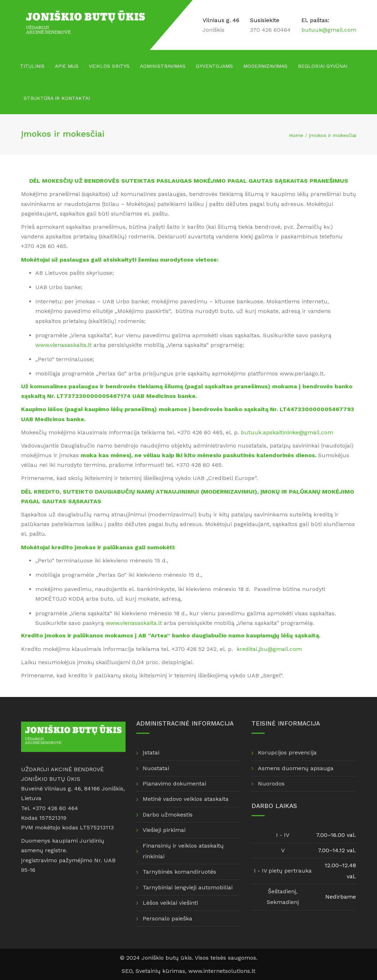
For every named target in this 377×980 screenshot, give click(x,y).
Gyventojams (214, 66)
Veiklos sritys (109, 66)
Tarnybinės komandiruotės (179, 872)
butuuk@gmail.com (329, 30)
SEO (127, 971)
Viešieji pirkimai (164, 830)
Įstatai (151, 752)
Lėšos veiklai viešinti (170, 903)
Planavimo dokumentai (174, 784)
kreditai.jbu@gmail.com (269, 649)
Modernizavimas (265, 66)
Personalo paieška (167, 918)
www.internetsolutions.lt (222, 971)
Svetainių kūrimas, (162, 971)
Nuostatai (156, 768)
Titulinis (32, 66)
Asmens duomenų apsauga (296, 768)
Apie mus (67, 66)
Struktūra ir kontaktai (57, 98)
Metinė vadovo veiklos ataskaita (186, 799)
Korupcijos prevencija (287, 752)
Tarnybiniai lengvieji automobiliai (188, 887)
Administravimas (163, 66)
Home (296, 135)
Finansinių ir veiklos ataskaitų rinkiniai (183, 851)
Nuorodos (271, 784)
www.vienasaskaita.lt (63, 345)
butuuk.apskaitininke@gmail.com (287, 432)
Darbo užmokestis (168, 815)
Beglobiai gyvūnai (323, 66)
